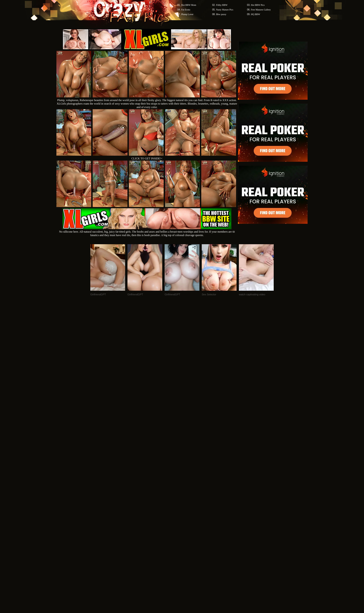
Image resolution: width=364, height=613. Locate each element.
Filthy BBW (222, 5)
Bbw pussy (221, 14)
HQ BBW (256, 14)
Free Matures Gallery (261, 10)
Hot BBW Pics (258, 5)
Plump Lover (187, 14)
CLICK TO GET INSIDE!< (147, 158)
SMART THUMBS (190, 524)
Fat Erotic (186, 10)
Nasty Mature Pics (225, 10)
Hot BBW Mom (189, 5)
